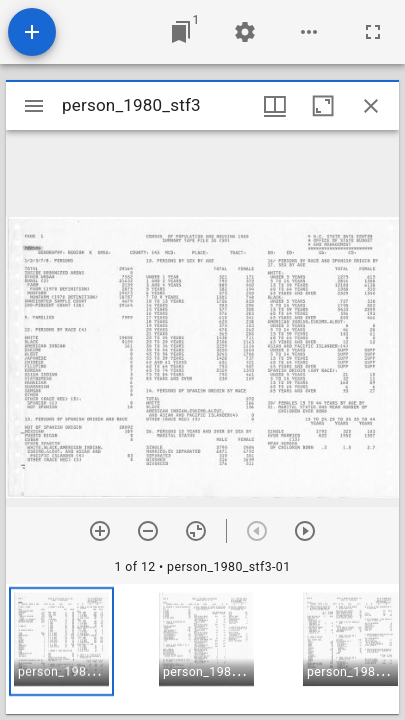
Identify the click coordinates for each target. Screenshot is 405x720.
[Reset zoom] (196, 531)
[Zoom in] (100, 531)
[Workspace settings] (245, 32)
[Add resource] (32, 32)
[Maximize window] (323, 106)
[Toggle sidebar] (34, 106)
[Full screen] (373, 32)
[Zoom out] (148, 531)
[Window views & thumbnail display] (275, 106)
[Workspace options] (309, 32)
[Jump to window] (181, 32)
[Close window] (371, 106)
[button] (61, 641)
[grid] (202, 649)
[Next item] (305, 531)
